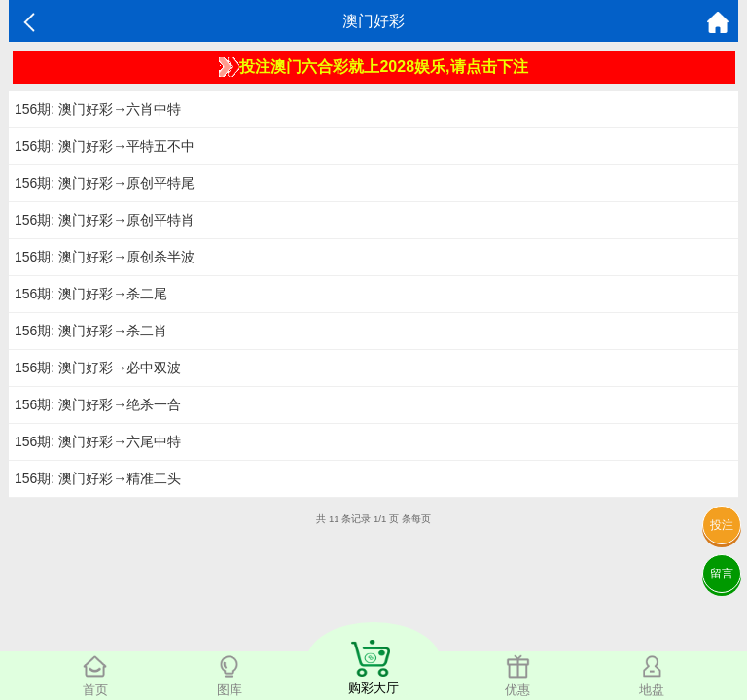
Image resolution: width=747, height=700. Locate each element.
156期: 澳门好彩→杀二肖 (91, 331)
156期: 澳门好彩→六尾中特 (98, 441)
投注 (722, 525)
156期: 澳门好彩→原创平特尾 (105, 183)
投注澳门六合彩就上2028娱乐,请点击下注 (373, 67)
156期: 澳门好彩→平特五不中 (105, 146)
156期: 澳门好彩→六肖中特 (98, 109)
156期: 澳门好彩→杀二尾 (91, 294)
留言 (722, 574)
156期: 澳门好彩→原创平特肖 (105, 220)
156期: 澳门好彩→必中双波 (98, 367)
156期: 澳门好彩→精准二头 (98, 478)
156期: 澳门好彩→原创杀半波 (105, 257)
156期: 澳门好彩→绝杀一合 (98, 404)
